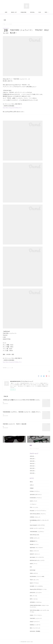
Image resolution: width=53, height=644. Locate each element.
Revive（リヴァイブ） (35, 551)
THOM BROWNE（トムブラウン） (37, 532)
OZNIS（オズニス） (34, 573)
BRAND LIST (21, 12)
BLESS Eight (33, 570)
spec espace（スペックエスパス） (37, 557)
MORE (39, 12)
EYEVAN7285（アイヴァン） (36, 498)
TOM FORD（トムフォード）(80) (8, 368)
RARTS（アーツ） (34, 564)
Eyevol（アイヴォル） (35, 583)
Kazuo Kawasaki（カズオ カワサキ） (38, 525)
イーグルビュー (33, 504)
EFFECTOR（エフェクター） (36, 593)
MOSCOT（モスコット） (35, 554)
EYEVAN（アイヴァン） (35, 491)
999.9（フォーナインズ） (35, 628)
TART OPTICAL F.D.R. (35, 535)
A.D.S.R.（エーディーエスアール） (37, 528)
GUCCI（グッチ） (34, 501)
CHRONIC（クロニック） (35, 517)
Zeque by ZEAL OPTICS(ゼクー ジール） (38, 589)
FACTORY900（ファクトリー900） (37, 577)
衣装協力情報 (31, 12)
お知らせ (32, 485)
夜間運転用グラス (34, 541)
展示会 (31, 482)
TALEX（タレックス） (35, 580)
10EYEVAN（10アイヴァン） (36, 495)
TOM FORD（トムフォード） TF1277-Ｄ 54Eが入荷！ (15, 424)
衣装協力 (32, 488)
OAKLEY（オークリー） (35, 622)
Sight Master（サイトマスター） (37, 548)
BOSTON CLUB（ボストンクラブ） (37, 560)
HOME (13, 12)
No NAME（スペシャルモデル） (37, 586)
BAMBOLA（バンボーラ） (35, 625)
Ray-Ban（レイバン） (34, 544)
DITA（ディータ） (34, 596)
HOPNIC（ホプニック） (35, 538)
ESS (31, 567)
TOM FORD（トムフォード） (36, 618)
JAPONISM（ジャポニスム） (36, 602)
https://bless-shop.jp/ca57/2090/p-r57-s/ (12, 108)
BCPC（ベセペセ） (34, 599)
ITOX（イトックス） (34, 507)
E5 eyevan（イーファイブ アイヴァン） (38, 511)
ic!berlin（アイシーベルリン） (36, 615)
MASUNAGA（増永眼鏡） (35, 631)
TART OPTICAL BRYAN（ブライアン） (38, 514)
